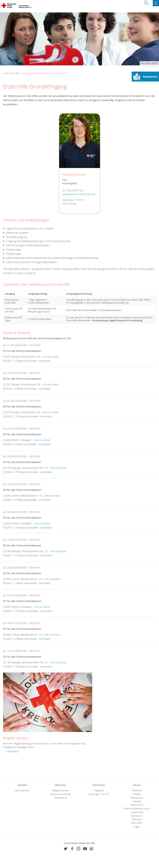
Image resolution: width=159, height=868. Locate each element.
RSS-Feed (137, 819)
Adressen (137, 790)
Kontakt (137, 794)
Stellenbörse (60, 798)
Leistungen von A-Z (99, 794)
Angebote (99, 790)
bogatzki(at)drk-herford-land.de (79, 194)
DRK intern (137, 823)
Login (137, 827)
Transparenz (137, 798)
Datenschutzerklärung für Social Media (137, 810)
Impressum (137, 816)
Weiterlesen (13, 751)
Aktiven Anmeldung (60, 794)
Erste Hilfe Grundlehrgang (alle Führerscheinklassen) (45, 73)
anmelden (45, 361)
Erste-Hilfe (15, 73)
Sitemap (137, 801)
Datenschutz (137, 805)
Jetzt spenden (22, 790)
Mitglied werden (15, 738)
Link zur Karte (51, 357)
